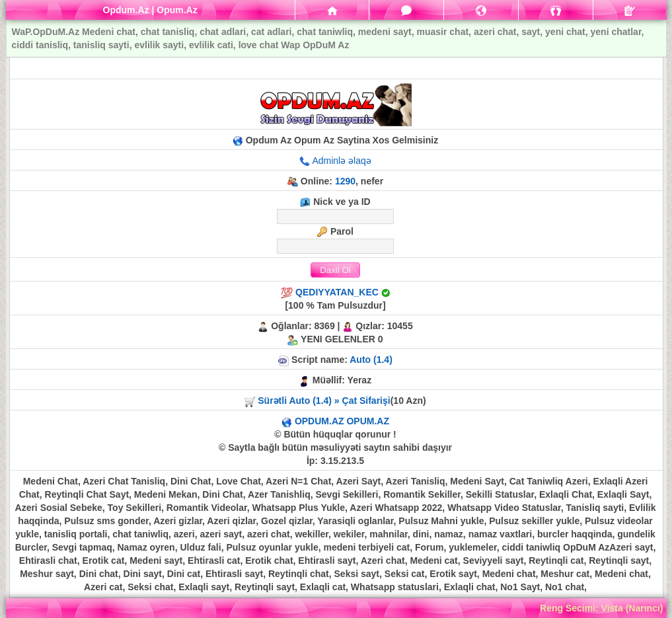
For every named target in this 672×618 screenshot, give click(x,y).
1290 (345, 181)
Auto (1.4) (371, 360)
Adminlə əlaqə (341, 161)
